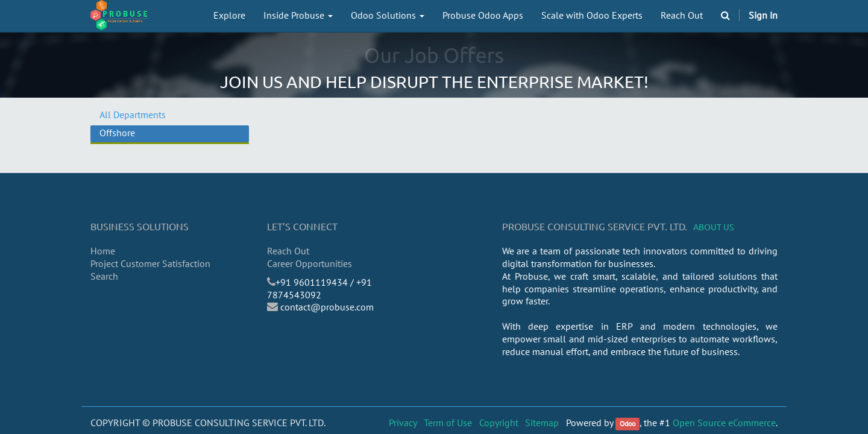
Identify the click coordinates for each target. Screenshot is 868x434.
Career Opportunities (310, 263)
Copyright (499, 423)
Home (103, 251)
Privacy (403, 423)
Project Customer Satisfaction (150, 263)
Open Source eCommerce (724, 423)
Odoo (627, 423)
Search (104, 276)
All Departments (133, 115)
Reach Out (288, 251)
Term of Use (448, 423)
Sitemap (542, 423)
